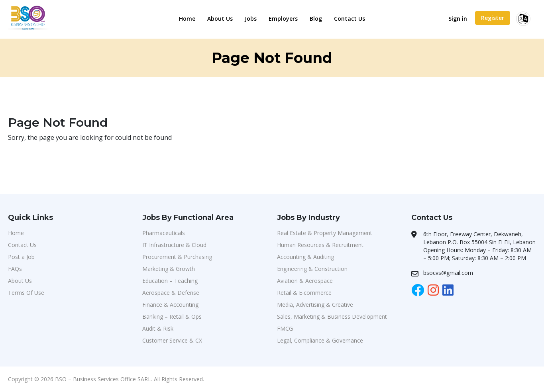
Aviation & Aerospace (305, 281)
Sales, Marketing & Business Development (332, 317)
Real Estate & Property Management (325, 233)
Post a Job (21, 257)
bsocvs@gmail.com (448, 273)
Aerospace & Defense (171, 293)
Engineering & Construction (312, 269)
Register (493, 18)
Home (187, 19)
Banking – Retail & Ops (172, 317)
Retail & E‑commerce (304, 293)
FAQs (15, 269)
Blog (316, 19)
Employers (283, 19)
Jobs (251, 19)
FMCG (285, 328)
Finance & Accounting (170, 305)
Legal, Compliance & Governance (320, 340)
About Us (220, 19)
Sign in (458, 19)
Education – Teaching (170, 281)
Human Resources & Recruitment (320, 245)
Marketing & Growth (169, 269)
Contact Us (350, 19)
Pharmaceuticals (164, 233)
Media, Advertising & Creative (315, 305)
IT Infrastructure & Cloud (174, 245)
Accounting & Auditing (305, 257)
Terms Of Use (26, 293)
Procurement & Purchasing (177, 257)
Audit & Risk (158, 328)
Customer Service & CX (172, 340)
